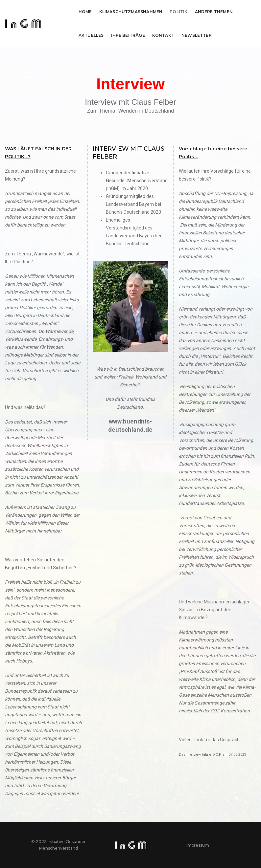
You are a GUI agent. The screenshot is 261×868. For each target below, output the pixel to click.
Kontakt (163, 35)
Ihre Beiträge (128, 35)
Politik (178, 12)
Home (85, 12)
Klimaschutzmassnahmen (131, 12)
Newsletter (197, 35)
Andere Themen (214, 12)
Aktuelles (91, 35)
